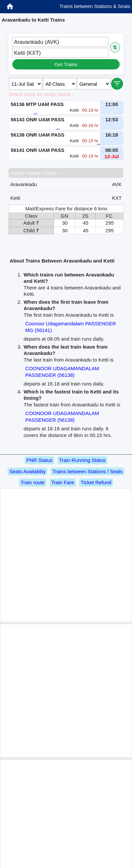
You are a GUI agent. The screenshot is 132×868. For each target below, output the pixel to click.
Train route (33, 482)
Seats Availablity (27, 471)
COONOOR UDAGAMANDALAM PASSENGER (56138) (62, 372)
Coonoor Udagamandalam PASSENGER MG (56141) (70, 327)
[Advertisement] (65, 555)
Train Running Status (82, 460)
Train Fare (63, 482)
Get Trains (66, 64)
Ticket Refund (96, 482)
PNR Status (39, 460)
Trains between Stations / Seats (87, 471)
